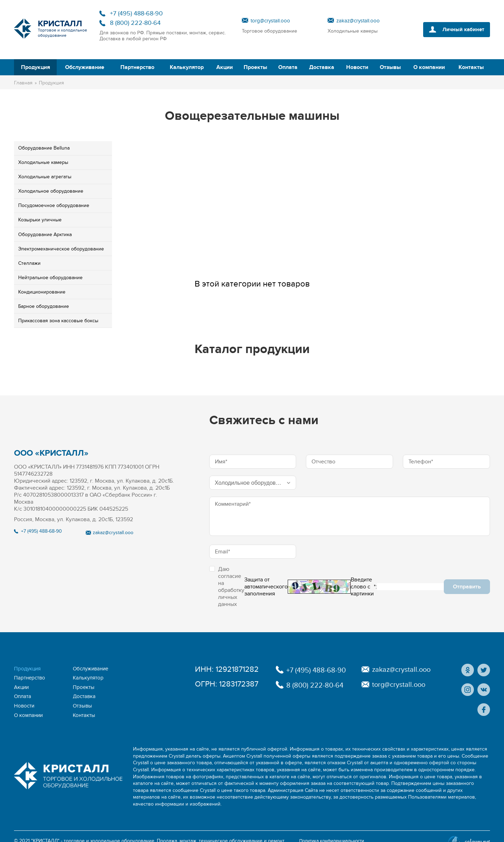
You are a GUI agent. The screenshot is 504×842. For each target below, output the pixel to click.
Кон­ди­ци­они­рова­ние (42, 292)
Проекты (255, 67)
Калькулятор (187, 67)
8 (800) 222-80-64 (135, 23)
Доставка (322, 67)
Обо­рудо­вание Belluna (44, 148)
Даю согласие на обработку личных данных (227, 587)
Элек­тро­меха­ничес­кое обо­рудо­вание (61, 249)
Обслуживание (85, 67)
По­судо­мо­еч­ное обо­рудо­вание (54, 205)
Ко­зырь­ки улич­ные (40, 220)
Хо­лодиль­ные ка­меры (43, 162)
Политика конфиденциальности (335, 830)
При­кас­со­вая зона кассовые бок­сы (58, 321)
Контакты (471, 67)
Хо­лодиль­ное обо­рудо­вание (51, 191)
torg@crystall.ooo (270, 21)
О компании (429, 67)
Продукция (36, 67)
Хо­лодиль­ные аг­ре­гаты (45, 177)
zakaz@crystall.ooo (358, 21)
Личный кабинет (461, 29)
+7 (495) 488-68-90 (136, 13)
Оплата (288, 67)
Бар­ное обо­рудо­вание (44, 306)
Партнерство (137, 67)
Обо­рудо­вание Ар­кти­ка (45, 234)
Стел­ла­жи (29, 263)
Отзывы (390, 67)
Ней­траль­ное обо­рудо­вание (50, 278)
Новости (357, 67)
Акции (225, 67)
